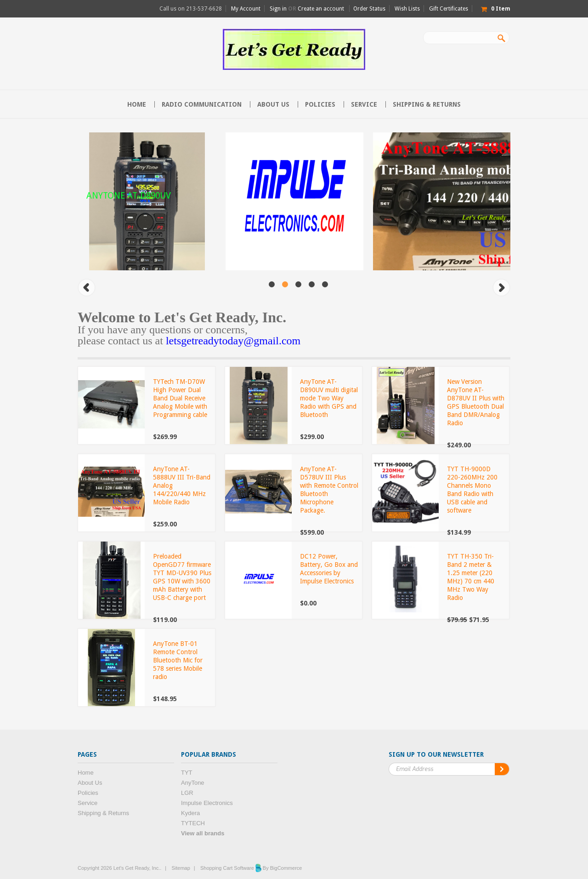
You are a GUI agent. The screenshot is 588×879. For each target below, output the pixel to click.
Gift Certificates (449, 9)
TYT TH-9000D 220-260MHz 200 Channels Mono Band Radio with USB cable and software (472, 490)
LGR (187, 793)
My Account (246, 9)
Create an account (321, 9)
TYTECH (193, 823)
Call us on (191, 9)
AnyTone (193, 783)
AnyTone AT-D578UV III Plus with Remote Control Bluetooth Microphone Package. (329, 490)
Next (501, 288)
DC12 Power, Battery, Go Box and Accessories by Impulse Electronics (329, 569)
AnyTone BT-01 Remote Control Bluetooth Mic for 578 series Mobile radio (178, 660)
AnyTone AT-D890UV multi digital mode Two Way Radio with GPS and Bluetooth (329, 398)
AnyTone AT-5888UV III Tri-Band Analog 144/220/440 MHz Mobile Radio (182, 485)
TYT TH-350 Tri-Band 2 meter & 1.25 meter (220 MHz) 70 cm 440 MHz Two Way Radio (471, 577)
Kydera (190, 813)
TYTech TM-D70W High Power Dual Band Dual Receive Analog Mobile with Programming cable (180, 398)
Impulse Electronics (207, 803)
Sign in (278, 9)
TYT (187, 773)
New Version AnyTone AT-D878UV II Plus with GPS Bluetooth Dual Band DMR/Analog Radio (476, 402)
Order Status (369, 9)
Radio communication (202, 104)
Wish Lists (407, 9)
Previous (87, 288)
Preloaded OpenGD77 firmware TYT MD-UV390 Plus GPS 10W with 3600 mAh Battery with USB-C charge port (182, 577)
